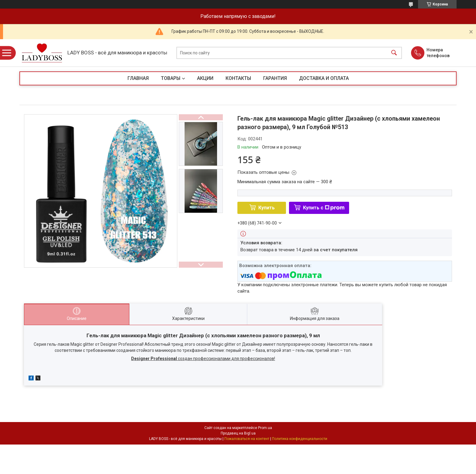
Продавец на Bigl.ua (238, 433)
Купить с (324, 208)
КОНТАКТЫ (238, 78)
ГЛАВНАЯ (138, 78)
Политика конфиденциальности (300, 439)
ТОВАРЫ (171, 78)
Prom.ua (265, 428)
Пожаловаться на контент (247, 439)
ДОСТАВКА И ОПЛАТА (324, 78)
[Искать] (394, 53)
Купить (267, 208)
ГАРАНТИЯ (275, 78)
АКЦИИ (205, 78)
